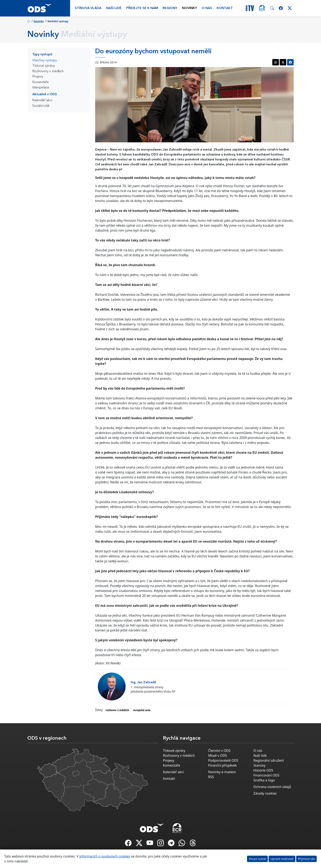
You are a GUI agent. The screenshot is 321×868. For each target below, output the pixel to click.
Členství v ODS (219, 751)
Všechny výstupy (45, 60)
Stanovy (259, 765)
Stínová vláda (88, 8)
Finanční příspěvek (223, 765)
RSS (211, 777)
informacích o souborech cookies (105, 856)
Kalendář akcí (42, 100)
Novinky (190, 8)
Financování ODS (266, 775)
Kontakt (225, 8)
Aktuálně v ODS (45, 94)
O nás (207, 8)
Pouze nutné (257, 859)
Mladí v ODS (218, 755)
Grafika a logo (264, 780)
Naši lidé (114, 8)
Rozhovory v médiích (48, 71)
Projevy (38, 77)
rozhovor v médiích (117, 710)
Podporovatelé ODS (223, 760)
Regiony (170, 8)
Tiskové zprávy (44, 66)
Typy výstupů (42, 55)
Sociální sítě (41, 106)
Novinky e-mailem (222, 772)
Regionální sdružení (269, 760)
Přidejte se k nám (142, 8)
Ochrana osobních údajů (272, 787)
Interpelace (41, 88)
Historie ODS (263, 770)
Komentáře (40, 82)
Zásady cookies (265, 793)
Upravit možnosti (282, 859)
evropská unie (142, 710)
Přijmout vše (306, 859)
